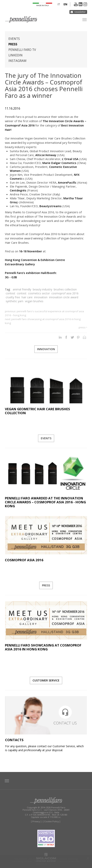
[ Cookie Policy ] (51, 821)
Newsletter (80, 12)
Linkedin (15, 55)
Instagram (17, 61)
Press (13, 44)
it (59, 4)
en (65, 4)
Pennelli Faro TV (22, 50)
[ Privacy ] (36, 821)
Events (14, 39)
